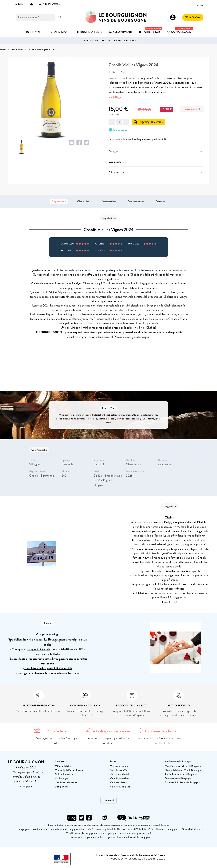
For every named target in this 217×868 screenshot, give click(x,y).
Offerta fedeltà (63, 766)
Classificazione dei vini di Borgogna (183, 766)
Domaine (161, 201)
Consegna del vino (120, 766)
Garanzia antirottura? (156, 162)
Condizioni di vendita (66, 783)
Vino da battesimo (120, 778)
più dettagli (115, 97)
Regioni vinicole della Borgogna (181, 774)
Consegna (156, 151)
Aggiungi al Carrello (148, 122)
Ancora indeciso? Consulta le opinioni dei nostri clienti (160, 741)
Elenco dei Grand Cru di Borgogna (183, 770)
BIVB (174, 602)
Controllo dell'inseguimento (69, 770)
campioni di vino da (38, 649)
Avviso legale (62, 778)
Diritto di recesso (64, 774)
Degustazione (59, 201)
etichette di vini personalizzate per (60, 659)
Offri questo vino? (156, 172)
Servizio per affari (119, 770)
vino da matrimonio (120, 774)
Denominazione (136, 201)
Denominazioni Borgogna (178, 778)
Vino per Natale (118, 783)
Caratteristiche (109, 201)
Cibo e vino (83, 201)
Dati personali (62, 787)
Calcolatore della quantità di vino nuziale (48, 668)
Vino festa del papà (120, 787)
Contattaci (108, 800)
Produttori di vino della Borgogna (182, 783)
